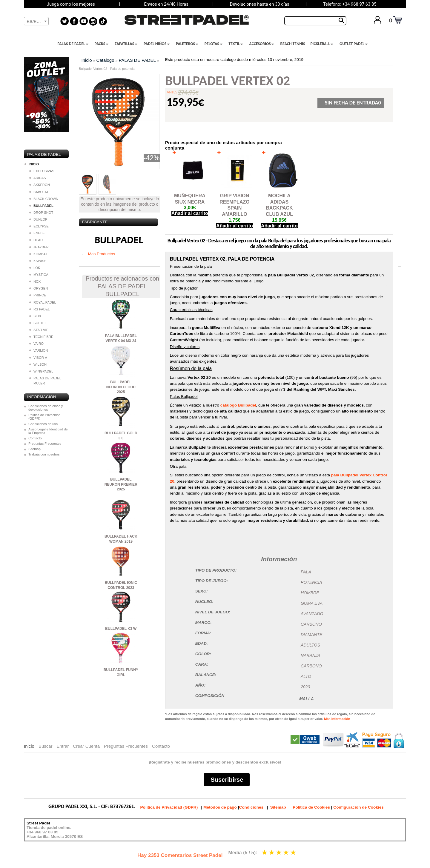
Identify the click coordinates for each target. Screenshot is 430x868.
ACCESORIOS (262, 44)
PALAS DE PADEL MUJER (45, 381)
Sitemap (34, 449)
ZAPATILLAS (126, 44)
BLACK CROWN (44, 199)
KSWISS (38, 261)
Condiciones (251, 807)
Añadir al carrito (190, 213)
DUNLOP (38, 219)
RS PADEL (40, 309)
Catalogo (105, 60)
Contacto (35, 438)
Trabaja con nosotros (44, 454)
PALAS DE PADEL (73, 44)
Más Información (337, 719)
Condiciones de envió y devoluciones (46, 408)
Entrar (63, 746)
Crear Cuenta (86, 746)
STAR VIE (39, 330)
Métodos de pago (220, 807)
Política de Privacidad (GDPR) (44, 417)
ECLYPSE (39, 226)
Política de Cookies (311, 807)
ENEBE (37, 233)
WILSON (38, 364)
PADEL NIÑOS (157, 44)
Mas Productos (102, 254)
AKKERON (40, 185)
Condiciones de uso (43, 424)
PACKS (102, 44)
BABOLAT (39, 192)
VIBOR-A (38, 358)
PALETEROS (187, 44)
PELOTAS (214, 44)
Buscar (46, 746)
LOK (35, 268)
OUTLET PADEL (354, 44)
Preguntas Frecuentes (45, 444)
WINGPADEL (41, 371)
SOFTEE (38, 323)
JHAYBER (39, 247)
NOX (35, 281)
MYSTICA (39, 275)
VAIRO (36, 344)
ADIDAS (38, 178)
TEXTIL (236, 44)
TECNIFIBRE (41, 337)
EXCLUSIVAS (42, 171)
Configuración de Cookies (358, 807)
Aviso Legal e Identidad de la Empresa (48, 431)
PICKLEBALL (322, 44)
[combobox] (36, 21)
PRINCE (38, 295)
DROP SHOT (41, 213)
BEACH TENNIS (292, 44)
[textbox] (36, 21)
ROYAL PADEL (43, 302)
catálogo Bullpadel (238, 405)
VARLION (39, 350)
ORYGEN (39, 288)
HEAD (36, 240)
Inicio (87, 60)
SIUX (35, 316)
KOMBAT (38, 254)
